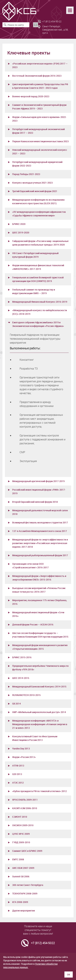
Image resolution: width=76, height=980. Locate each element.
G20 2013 (17, 774)
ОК (69, 975)
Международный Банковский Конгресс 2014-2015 (39, 686)
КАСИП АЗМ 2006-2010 (25, 808)
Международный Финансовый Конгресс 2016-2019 (40, 302)
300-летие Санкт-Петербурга (28, 885)
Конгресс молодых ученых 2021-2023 (32, 183)
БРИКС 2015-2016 (22, 657)
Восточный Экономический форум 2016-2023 (37, 76)
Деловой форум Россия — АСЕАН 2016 (33, 624)
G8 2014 (16, 704)
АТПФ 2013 (18, 766)
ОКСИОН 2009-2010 (23, 825)
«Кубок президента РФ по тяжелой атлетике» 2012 (39, 791)
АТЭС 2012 (18, 783)
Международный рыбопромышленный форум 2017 (40, 555)
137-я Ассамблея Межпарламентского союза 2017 (40, 531)
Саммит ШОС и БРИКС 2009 (27, 851)
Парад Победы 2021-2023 (26, 174)
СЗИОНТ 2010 (20, 817)
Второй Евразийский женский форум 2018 (35, 502)
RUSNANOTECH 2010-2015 (26, 695)
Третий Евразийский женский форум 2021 (35, 191)
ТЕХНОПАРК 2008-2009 (25, 893)
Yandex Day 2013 (21, 748)
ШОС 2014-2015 (21, 678)
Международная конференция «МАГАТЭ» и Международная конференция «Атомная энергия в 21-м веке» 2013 (40, 724)
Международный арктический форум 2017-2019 (38, 481)
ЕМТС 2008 (18, 859)
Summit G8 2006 (21, 876)
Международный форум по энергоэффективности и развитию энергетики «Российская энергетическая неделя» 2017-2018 (40, 543)
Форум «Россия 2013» (24, 757)
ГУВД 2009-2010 (21, 842)
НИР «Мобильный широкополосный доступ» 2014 (39, 712)
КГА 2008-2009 (20, 902)
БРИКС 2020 (19, 224)
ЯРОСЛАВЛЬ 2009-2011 (25, 800)
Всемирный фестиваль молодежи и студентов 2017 (40, 522)
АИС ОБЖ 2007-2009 (23, 868)
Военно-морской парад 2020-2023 (31, 96)
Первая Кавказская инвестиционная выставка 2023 (40, 141)
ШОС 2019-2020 (21, 232)
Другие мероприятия (24, 911)
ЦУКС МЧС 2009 (21, 834)
